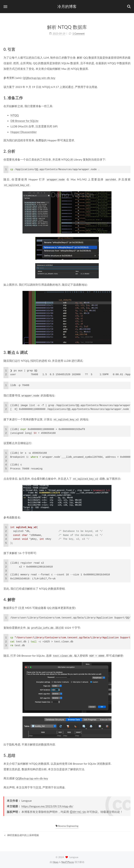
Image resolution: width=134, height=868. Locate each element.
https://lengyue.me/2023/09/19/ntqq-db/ (47, 806)
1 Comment (78, 34)
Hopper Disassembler (24, 132)
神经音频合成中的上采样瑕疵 (22, 835)
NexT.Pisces (68, 862)
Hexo (55, 862)
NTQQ (15, 115)
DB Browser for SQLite (24, 121)
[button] (5, 7)
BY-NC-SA (78, 812)
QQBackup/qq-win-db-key (39, 78)
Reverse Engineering (67, 826)
